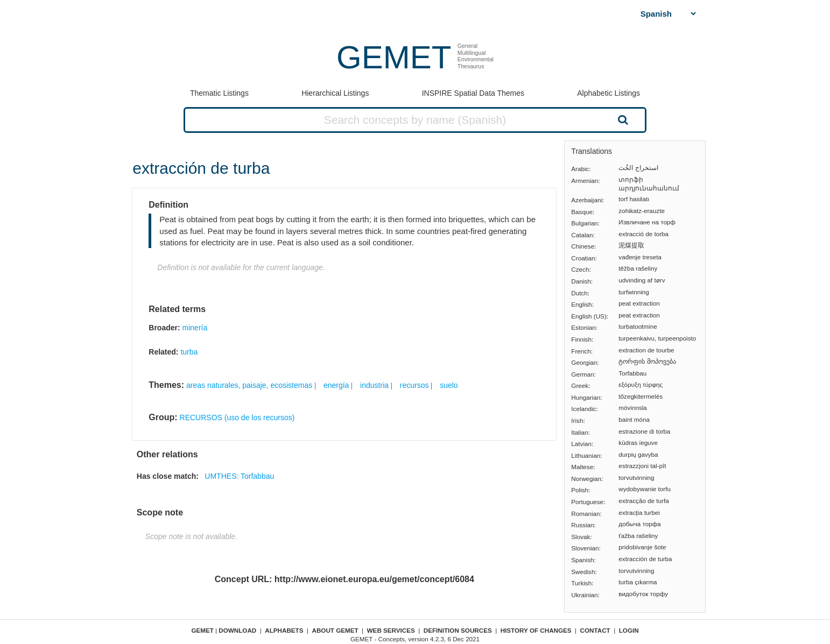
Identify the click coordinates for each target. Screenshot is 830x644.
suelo (449, 385)
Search (622, 119)
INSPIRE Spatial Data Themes (473, 93)
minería (195, 328)
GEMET (394, 57)
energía (336, 385)
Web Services (391, 630)
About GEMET (335, 630)
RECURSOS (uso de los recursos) (237, 417)
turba (189, 352)
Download (237, 630)
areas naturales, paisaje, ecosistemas (249, 385)
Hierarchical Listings (335, 93)
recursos (414, 385)
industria (374, 385)
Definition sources (458, 630)
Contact (595, 630)
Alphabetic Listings (609, 93)
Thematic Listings (219, 93)
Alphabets (284, 630)
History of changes (536, 630)
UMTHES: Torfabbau (239, 476)
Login (629, 630)
